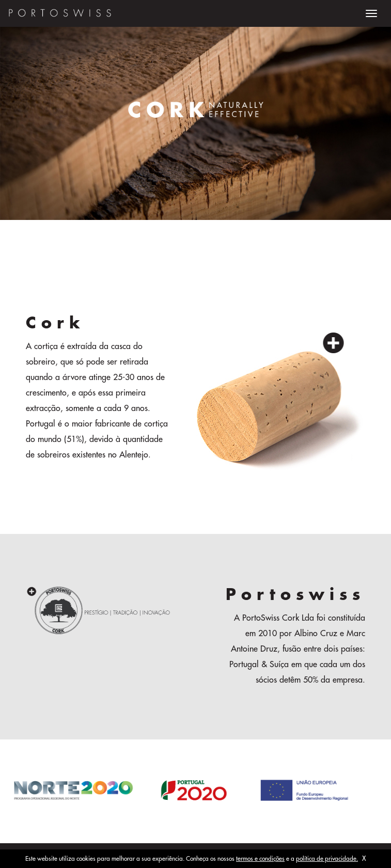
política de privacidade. (327, 859)
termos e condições (260, 859)
